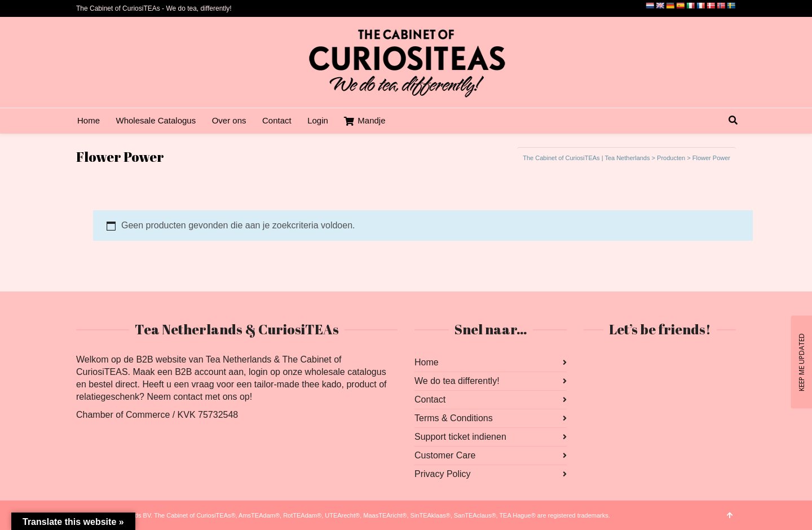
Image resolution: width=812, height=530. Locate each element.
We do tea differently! (457, 381)
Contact (430, 399)
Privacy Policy (443, 474)
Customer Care (445, 455)
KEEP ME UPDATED (801, 362)
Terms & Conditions (454, 418)
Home (427, 362)
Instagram (617, 363)
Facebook (593, 363)
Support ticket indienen (460, 437)
